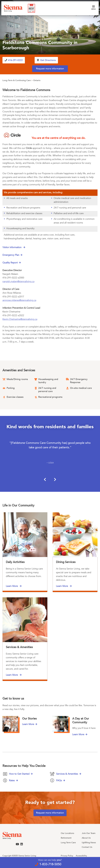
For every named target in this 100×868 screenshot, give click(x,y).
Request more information (50, 69)
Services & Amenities (19, 647)
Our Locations (67, 833)
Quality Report (10, 263)
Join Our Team (89, 833)
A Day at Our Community (81, 721)
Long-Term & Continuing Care (17, 81)
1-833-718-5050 (50, 864)
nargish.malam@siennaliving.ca (18, 281)
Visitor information (12, 248)
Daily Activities (15, 562)
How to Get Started (19, 774)
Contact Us (87, 847)
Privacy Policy (67, 856)
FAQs (59, 781)
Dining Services (66, 562)
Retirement (66, 838)
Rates (12, 781)
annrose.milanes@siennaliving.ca (19, 300)
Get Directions (48, 60)
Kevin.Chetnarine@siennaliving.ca (20, 319)
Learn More (12, 586)
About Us (86, 838)
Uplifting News (89, 843)
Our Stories (29, 719)
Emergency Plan (11, 255)
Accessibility (81, 856)
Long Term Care (68, 843)
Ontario (37, 81)
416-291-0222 (15, 60)
